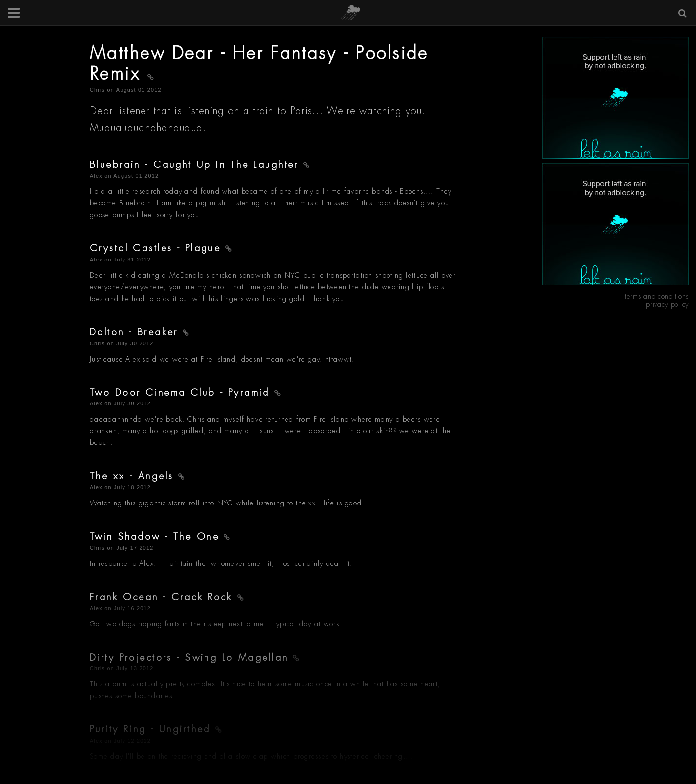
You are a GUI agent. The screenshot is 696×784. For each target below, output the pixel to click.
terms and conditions (657, 296)
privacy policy (667, 304)
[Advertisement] (615, 98)
